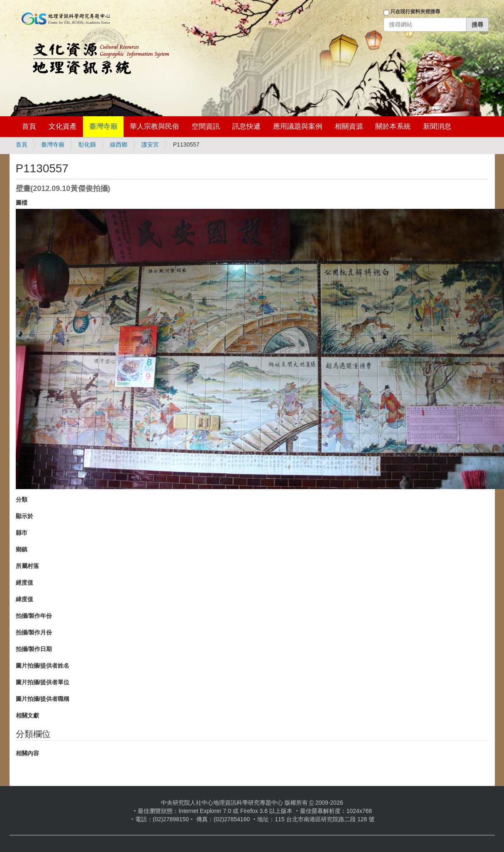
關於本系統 (393, 126)
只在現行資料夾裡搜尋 (415, 12)
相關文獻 (27, 715)
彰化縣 (87, 144)
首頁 (29, 126)
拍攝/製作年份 (34, 616)
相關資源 (349, 126)
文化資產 (63, 126)
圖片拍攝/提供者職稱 (43, 699)
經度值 (24, 583)
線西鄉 (119, 144)
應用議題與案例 (298, 126)
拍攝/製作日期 (34, 649)
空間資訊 (206, 126)
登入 (372, 36)
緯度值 (24, 599)
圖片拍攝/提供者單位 (43, 682)
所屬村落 (27, 566)
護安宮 (150, 144)
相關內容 (27, 753)
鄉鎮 (22, 549)
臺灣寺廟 (103, 126)
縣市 (22, 533)
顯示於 (24, 516)
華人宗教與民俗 (155, 126)
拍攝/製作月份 (34, 632)
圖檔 (22, 203)
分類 (22, 499)
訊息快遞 (246, 126)
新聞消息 (437, 126)
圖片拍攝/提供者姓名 (43, 666)
